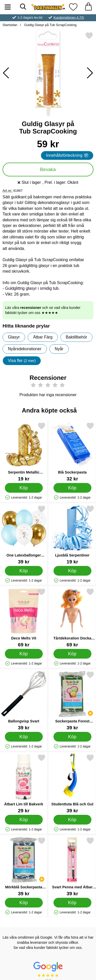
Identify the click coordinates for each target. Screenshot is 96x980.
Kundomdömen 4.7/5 (69, 17)
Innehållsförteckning (67, 155)
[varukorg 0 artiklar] (88, 7)
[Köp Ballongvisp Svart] (24, 736)
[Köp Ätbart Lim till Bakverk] (24, 819)
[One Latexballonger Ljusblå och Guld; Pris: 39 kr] (24, 535)
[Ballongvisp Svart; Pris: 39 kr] (24, 701)
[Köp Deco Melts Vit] (24, 654)
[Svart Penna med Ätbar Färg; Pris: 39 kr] (72, 867)
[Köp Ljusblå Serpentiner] (72, 571)
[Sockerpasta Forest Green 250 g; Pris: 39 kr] (72, 701)
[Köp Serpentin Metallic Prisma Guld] (24, 488)
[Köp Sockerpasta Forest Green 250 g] (72, 736)
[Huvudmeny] (8, 7)
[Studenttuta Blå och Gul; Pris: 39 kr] (72, 784)
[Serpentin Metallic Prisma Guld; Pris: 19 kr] (24, 452)
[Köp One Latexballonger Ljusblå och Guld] (24, 571)
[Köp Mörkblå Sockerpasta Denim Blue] (24, 902)
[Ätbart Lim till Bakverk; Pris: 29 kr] (24, 784)
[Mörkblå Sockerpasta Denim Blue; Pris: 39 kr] (24, 867)
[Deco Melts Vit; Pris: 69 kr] (24, 618)
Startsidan (10, 25)
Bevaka (48, 170)
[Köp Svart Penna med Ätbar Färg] (72, 902)
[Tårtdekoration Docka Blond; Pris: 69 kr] (72, 618)
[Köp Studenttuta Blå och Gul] (72, 819)
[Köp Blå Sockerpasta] (72, 488)
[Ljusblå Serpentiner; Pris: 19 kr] (72, 535)
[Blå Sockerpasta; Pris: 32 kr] (72, 452)
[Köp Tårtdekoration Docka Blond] (72, 654)
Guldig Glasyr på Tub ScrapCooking (50, 25)
